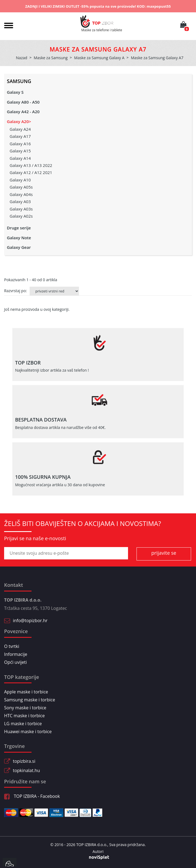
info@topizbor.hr (30, 621)
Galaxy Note (19, 238)
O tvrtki (12, 646)
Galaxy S (15, 92)
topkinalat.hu (26, 770)
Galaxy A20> (19, 121)
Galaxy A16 (20, 144)
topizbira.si (24, 761)
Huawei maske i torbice (28, 732)
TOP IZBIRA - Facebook (32, 796)
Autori (98, 852)
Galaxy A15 (20, 151)
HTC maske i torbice (24, 716)
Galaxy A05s (21, 187)
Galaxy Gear (19, 247)
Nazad (22, 58)
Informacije (16, 654)
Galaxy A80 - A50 (23, 102)
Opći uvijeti (15, 662)
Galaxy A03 (20, 201)
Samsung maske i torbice (30, 700)
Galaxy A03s (21, 209)
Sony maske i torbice (25, 708)
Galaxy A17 (20, 136)
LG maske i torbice (23, 724)
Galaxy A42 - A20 (23, 112)
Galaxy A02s (21, 216)
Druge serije (19, 228)
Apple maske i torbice (26, 692)
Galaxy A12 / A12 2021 (31, 172)
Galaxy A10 (20, 180)
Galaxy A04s (21, 194)
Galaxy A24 (20, 129)
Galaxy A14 (20, 158)
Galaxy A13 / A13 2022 (31, 165)
